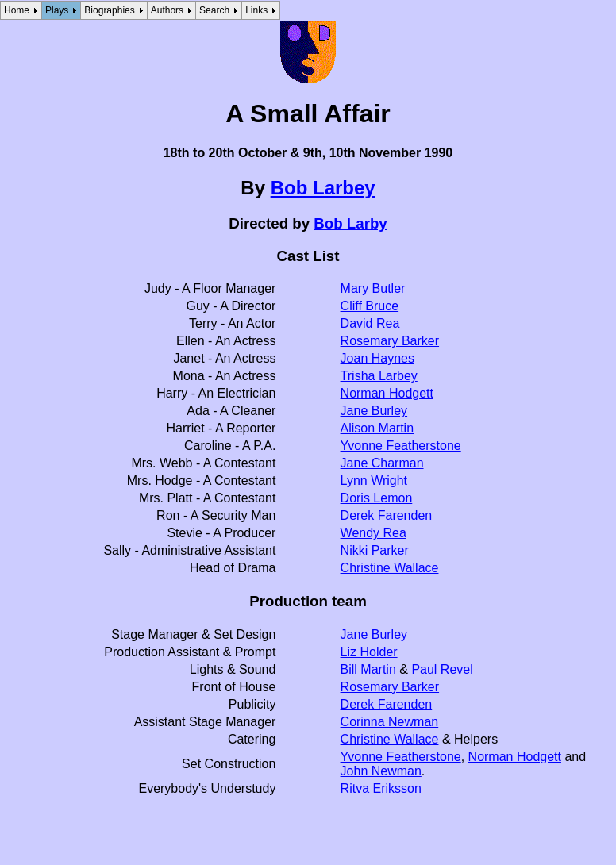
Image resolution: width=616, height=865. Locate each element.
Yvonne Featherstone (401, 446)
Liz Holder (369, 652)
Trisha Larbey (379, 376)
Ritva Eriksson (381, 788)
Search (214, 10)
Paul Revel (442, 669)
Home (17, 10)
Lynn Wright (374, 481)
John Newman (381, 771)
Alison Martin (377, 428)
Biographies (109, 10)
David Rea (370, 323)
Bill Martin (368, 669)
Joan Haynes (377, 358)
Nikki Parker (375, 550)
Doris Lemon (377, 498)
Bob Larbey (323, 188)
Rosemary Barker (390, 341)
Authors (167, 10)
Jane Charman (382, 463)
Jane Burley (374, 411)
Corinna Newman (390, 722)
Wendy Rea (373, 533)
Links (256, 10)
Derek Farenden (387, 515)
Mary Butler (373, 288)
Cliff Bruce (370, 306)
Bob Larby (350, 223)
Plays (57, 10)
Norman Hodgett (387, 393)
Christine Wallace (390, 568)
